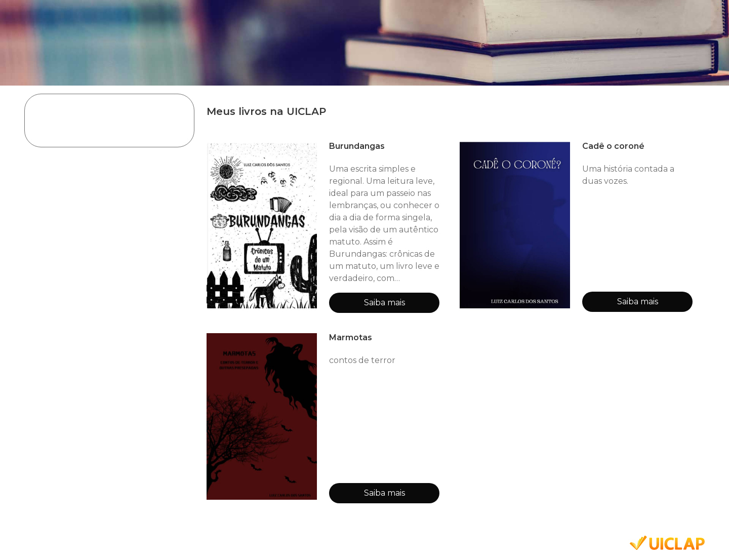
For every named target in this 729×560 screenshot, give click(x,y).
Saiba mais (384, 303)
